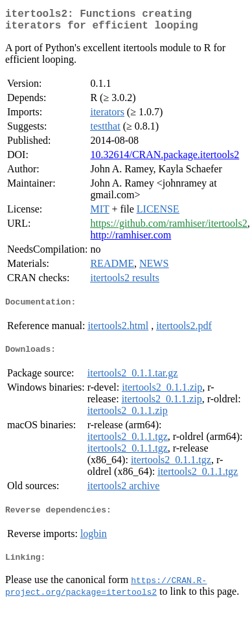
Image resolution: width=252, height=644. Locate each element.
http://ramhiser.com (131, 240)
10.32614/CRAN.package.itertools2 (165, 160)
